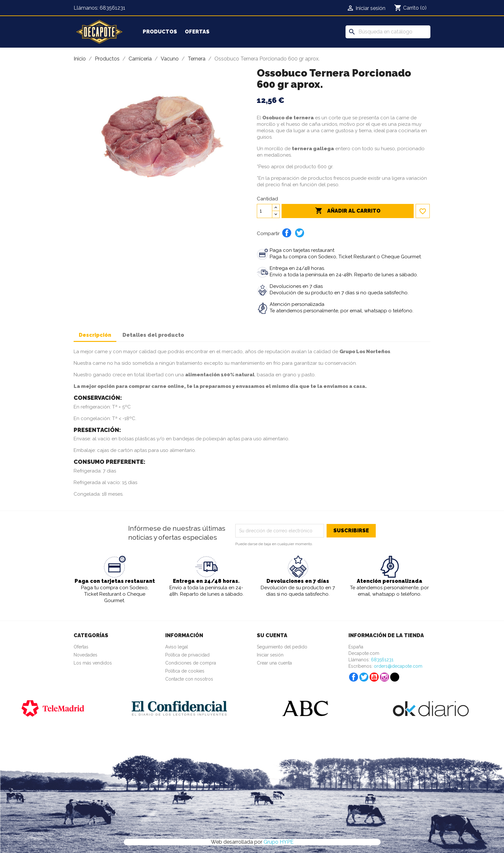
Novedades (85, 655)
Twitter (364, 677)
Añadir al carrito (348, 211)
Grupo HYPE (279, 842)
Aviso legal (177, 647)
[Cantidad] (265, 211)
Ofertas (197, 32)
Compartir (287, 233)
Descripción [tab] (95, 335)
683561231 (113, 8)
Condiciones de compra (191, 663)
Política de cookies (185, 671)
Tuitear (300, 233)
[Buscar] (388, 32)
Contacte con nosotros (189, 679)
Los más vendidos (93, 663)
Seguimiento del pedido (282, 647)
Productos (160, 32)
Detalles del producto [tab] (153, 335)
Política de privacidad (187, 655)
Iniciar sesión (270, 655)
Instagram (384, 677)
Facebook (354, 677)
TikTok (395, 677)
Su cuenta (272, 635)
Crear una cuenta (274, 663)
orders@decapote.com (398, 666)
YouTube (374, 677)
